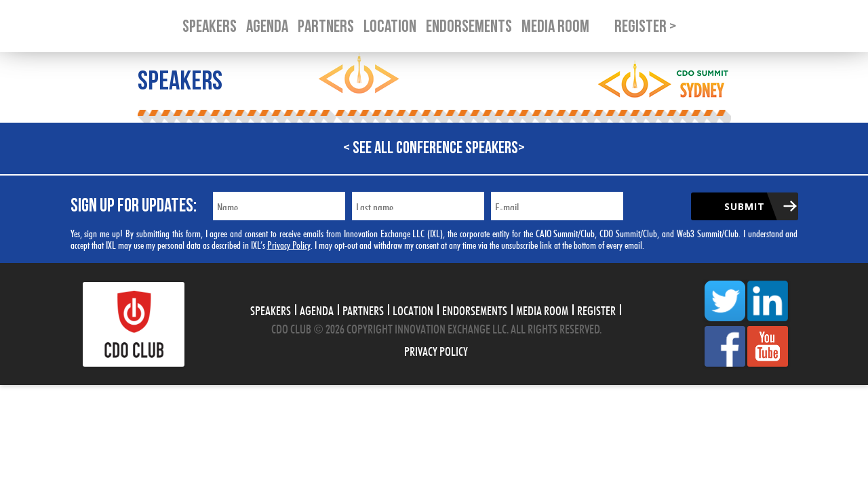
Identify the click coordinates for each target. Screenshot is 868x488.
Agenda (317, 309)
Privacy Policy (289, 244)
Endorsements (475, 309)
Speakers (271, 309)
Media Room (542, 309)
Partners (363, 309)
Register (596, 309)
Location (413, 309)
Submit (745, 206)
